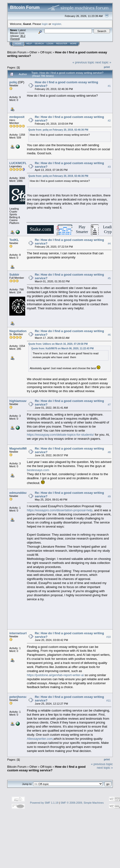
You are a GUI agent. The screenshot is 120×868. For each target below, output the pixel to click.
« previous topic (83, 62)
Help (29, 44)
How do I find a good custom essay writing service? (46, 768)
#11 (108, 701)
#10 (108, 637)
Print (107, 67)
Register (62, 44)
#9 (109, 496)
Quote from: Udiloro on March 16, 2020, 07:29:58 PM (58, 344)
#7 (109, 405)
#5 (109, 278)
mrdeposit (17, 117)
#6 (109, 335)
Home (18, 44)
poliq (13, 82)
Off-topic (46, 52)
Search (39, 44)
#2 (109, 121)
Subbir (14, 275)
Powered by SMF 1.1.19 (44, 803)
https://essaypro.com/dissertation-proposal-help (60, 510)
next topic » (103, 62)
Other (33, 52)
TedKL (14, 240)
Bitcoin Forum (17, 52)
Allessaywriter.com (40, 739)
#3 (109, 167)
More (73, 44)
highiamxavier (20, 401)
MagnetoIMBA (20, 448)
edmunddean (19, 493)
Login (50, 44)
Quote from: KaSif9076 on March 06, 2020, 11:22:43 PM (62, 348)
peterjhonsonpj (21, 697)
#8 (109, 452)
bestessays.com (38, 470)
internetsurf (18, 633)
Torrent (15, 39)
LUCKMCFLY (19, 163)
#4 (109, 244)
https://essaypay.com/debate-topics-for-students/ (60, 435)
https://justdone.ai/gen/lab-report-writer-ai (55, 675)
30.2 (23, 36)
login (45, 24)
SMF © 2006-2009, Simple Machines (82, 803)
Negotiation (18, 331)
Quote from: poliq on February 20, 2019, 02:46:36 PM (58, 130)
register (56, 24)
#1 (109, 86)
